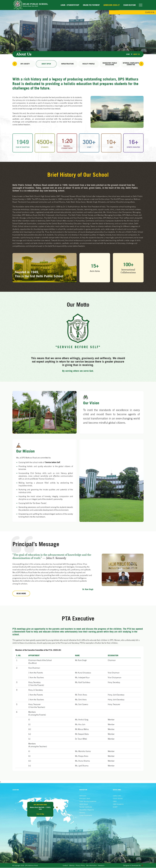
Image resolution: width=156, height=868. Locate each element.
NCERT (115, 807)
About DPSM (46, 64)
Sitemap (72, 866)
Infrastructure (67, 64)
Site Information (91, 866)
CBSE (115, 802)
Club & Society (118, 799)
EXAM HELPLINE (130, 5)
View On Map (40, 814)
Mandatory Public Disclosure (110, 64)
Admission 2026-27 (112, 5)
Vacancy (82, 813)
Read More (21, 594)
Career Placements (86, 816)
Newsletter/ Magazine (87, 810)
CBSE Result (84, 804)
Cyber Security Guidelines (88, 802)
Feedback (101, 866)
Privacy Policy (80, 866)
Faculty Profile (89, 64)
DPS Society (25, 64)
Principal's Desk (85, 799)
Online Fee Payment (91, 5)
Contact (65, 866)
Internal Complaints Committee (131, 64)
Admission (83, 796)
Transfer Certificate (86, 807)
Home (128, 54)
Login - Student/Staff (70, 5)
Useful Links (117, 796)
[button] (15, 64)
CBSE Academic (118, 804)
